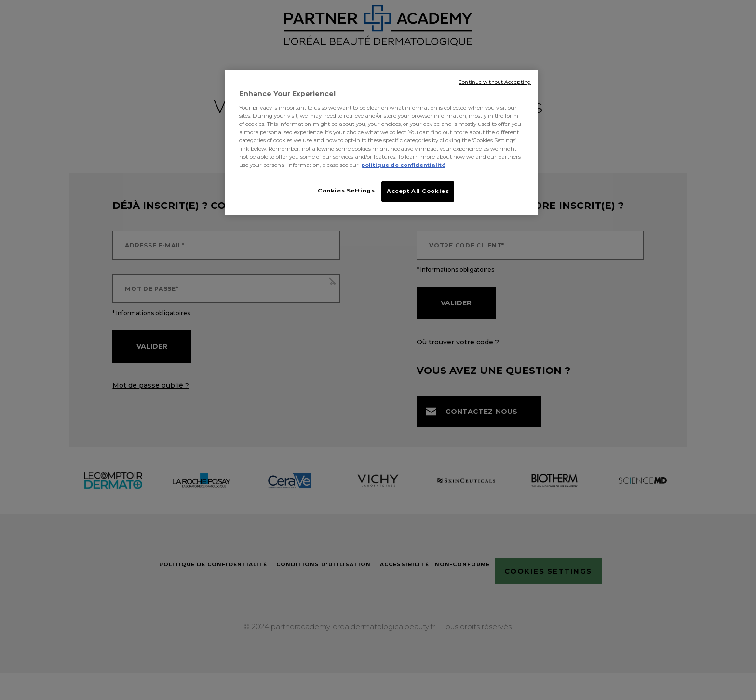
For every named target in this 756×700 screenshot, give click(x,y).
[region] (381, 143)
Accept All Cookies (418, 191)
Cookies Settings (343, 191)
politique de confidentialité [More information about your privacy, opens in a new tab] (403, 165)
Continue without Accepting (495, 82)
